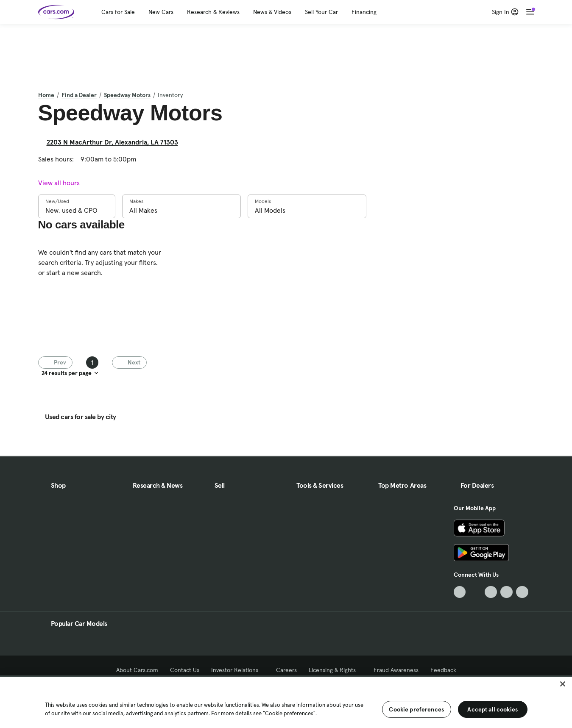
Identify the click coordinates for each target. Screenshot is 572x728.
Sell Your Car (321, 12)
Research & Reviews (213, 12)
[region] (286, 702)
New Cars (161, 12)
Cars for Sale (118, 12)
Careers (286, 670)
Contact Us (185, 670)
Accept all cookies (492, 709)
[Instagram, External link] (506, 592)
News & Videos (272, 12)
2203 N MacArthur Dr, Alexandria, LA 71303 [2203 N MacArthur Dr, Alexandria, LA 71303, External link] (116, 142)
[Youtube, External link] (491, 592)
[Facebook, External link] (475, 592)
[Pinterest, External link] (522, 592)
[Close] (563, 684)
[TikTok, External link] (460, 592)
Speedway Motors (127, 95)
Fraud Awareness (396, 670)
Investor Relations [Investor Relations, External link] (238, 670)
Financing (364, 12)
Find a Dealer (79, 95)
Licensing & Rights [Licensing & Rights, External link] (335, 670)
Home (46, 95)
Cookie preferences (416, 709)
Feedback (443, 670)
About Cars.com (137, 670)
